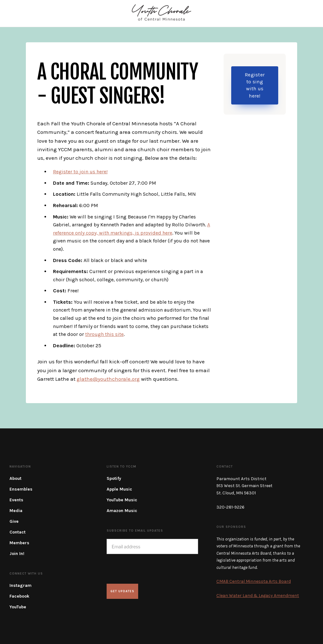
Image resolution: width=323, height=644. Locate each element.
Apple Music (119, 489)
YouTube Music (122, 500)
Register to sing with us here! (255, 85)
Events (16, 500)
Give (14, 521)
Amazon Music (122, 511)
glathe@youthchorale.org (108, 379)
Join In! (17, 554)
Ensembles (21, 489)
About (15, 478)
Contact (18, 532)
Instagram (21, 585)
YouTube (18, 607)
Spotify (114, 478)
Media (16, 511)
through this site (104, 334)
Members (19, 543)
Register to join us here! (80, 172)
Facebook (19, 596)
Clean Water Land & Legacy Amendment (258, 596)
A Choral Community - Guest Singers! (118, 84)
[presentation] (155, 569)
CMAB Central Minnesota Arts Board (254, 581)
